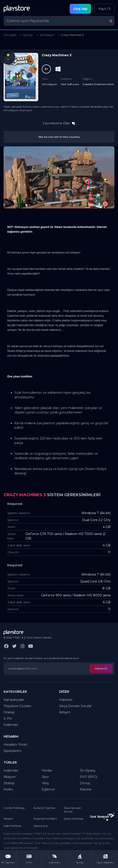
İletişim (65, 712)
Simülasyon (47, 35)
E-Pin (8, 719)
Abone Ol (101, 668)
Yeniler (47, 771)
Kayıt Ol (105, 9)
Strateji (9, 712)
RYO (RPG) (89, 777)
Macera (86, 789)
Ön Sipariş (88, 771)
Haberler (66, 700)
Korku (8, 789)
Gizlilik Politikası (14, 808)
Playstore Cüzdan (17, 706)
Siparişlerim (12, 751)
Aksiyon (10, 777)
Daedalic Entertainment (98, 84)
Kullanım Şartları (45, 808)
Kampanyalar (14, 700)
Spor (45, 777)
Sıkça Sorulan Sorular (75, 706)
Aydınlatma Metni (45, 819)
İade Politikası (12, 826)
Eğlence (48, 789)
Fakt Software (70, 84)
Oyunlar (28, 35)
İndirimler (11, 725)
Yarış (45, 783)
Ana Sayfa (10, 35)
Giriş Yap (80, 9)
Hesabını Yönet (15, 745)
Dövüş (85, 783)
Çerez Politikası (73, 819)
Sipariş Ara (41, 826)
